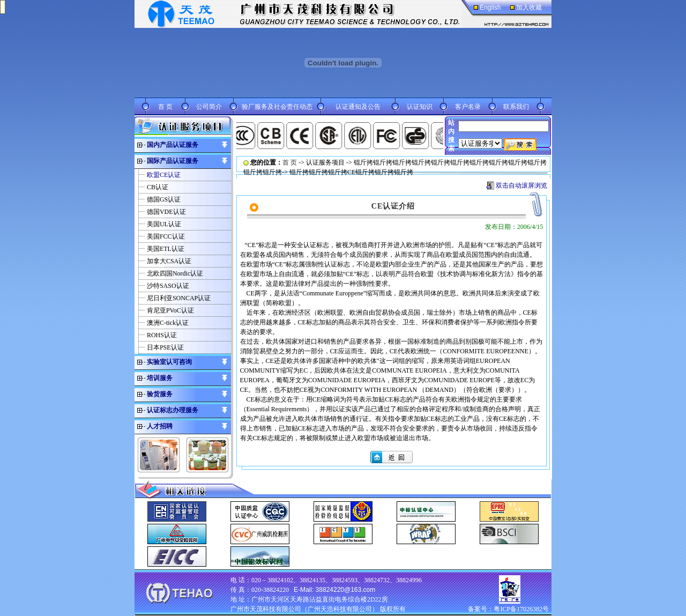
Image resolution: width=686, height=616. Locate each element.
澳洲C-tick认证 (168, 323)
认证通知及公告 (358, 107)
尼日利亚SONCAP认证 (179, 298)
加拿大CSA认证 (169, 261)
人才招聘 (160, 426)
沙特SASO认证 (168, 286)
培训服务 (160, 378)
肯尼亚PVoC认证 (170, 310)
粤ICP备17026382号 (521, 609)
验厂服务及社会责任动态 (277, 107)
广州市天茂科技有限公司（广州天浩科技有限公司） (304, 609)
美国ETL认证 (166, 249)
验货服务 (160, 394)
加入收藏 (529, 8)
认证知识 (420, 107)
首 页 (165, 107)
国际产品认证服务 (173, 161)
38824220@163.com (346, 590)
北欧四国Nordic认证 (175, 273)
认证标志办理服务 (173, 410)
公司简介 (209, 107)
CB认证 (158, 187)
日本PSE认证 (165, 347)
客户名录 (468, 107)
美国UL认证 (164, 224)
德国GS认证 (164, 199)
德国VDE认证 (166, 212)
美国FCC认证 (166, 236)
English (490, 8)
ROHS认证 (162, 335)
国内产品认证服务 (173, 145)
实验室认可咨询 (169, 362)
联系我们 (516, 107)
